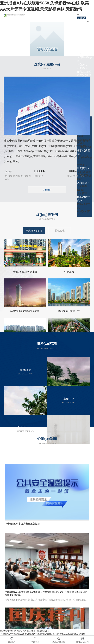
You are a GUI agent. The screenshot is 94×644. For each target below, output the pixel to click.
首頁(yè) (82, 18)
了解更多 (47, 190)
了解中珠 (82, 21)
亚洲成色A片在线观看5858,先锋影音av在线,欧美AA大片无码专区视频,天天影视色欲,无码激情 (43, 634)
